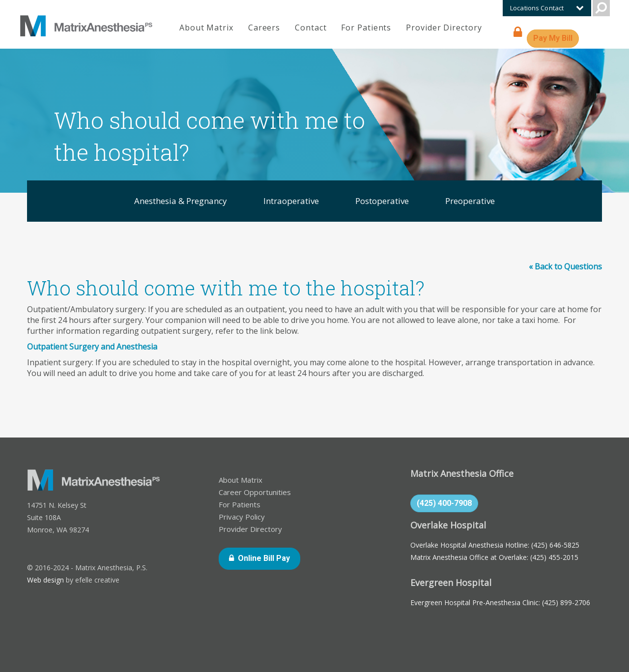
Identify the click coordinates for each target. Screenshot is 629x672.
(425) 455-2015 (554, 557)
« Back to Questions (565, 266)
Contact (311, 28)
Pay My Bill (556, 38)
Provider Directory (444, 28)
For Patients (366, 28)
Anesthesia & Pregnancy (181, 201)
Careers (264, 28)
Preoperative (470, 201)
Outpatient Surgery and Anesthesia (92, 347)
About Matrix (206, 28)
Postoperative (382, 201)
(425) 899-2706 (566, 602)
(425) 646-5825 (555, 545)
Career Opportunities (255, 492)
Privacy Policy (242, 517)
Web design (45, 580)
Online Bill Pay (269, 558)
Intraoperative (291, 201)
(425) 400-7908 (444, 503)
